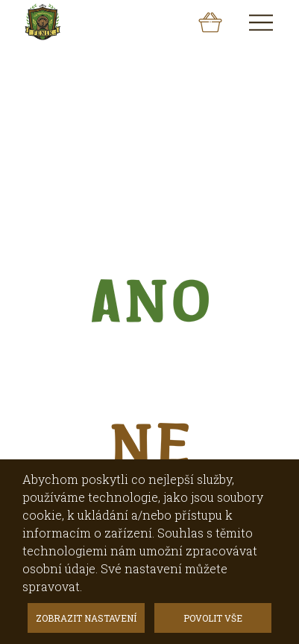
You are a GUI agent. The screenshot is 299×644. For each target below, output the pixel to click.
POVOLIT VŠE (213, 618)
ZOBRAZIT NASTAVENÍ (86, 618)
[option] (149, 92)
